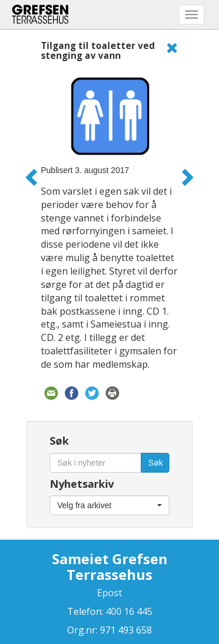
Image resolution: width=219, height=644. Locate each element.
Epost (109, 593)
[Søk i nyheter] (95, 463)
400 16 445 (128, 611)
